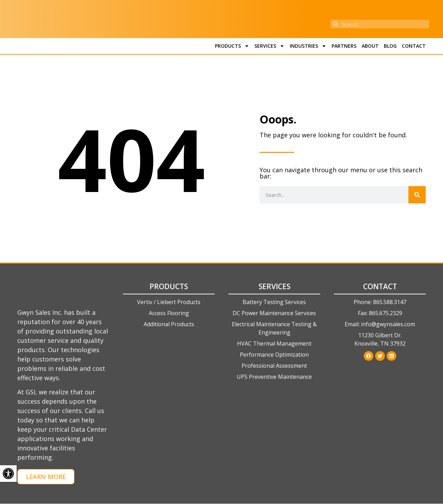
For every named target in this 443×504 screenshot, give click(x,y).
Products (232, 46)
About (370, 46)
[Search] (417, 195)
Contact (414, 46)
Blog (390, 46)
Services (269, 46)
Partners (344, 46)
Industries (308, 46)
